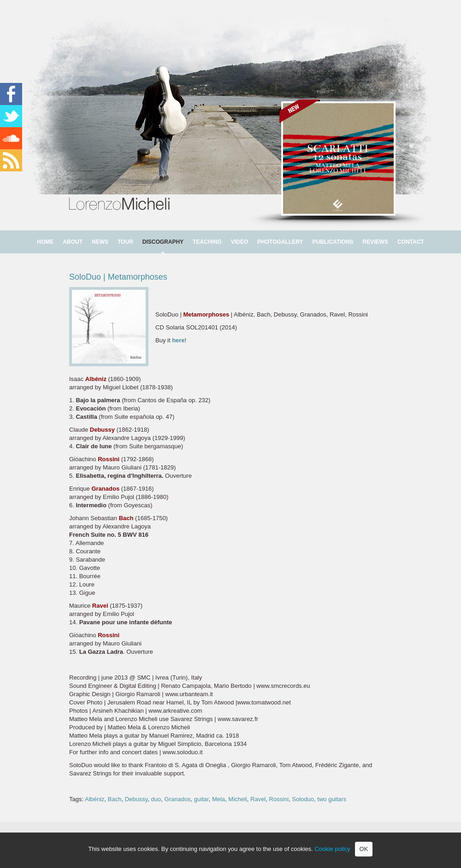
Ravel (258, 799)
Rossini (279, 799)
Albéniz (95, 799)
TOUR (125, 242)
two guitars (332, 799)
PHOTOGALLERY (280, 242)
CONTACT (411, 242)
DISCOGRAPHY (163, 242)
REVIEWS (375, 242)
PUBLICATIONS (333, 242)
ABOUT (73, 242)
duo (156, 799)
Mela (219, 799)
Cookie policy (332, 849)
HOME (45, 242)
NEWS (100, 242)
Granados (178, 799)
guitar (201, 799)
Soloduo (303, 799)
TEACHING (207, 242)
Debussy (136, 799)
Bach (115, 799)
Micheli (237, 799)
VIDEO (239, 242)
